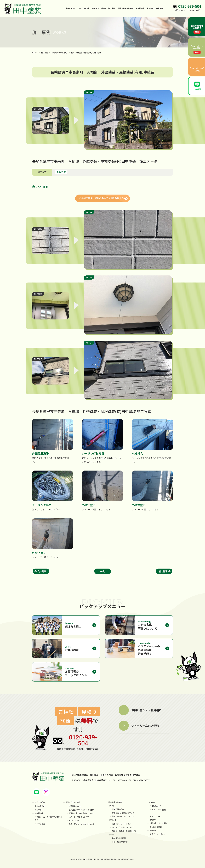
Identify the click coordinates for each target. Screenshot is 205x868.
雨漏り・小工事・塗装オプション (82, 813)
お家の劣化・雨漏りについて (123, 813)
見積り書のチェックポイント (123, 816)
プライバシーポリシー (158, 834)
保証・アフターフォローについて (81, 824)
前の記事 (163, 571)
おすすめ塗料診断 (119, 838)
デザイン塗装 (74, 820)
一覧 (103, 571)
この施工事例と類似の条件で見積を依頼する (101, 198)
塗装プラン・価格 (73, 802)
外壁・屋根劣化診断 (120, 842)
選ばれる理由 (84, 8)
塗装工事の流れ (118, 809)
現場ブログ (156, 806)
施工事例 (112, 8)
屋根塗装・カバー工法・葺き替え (82, 810)
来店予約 (153, 820)
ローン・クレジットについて (123, 827)
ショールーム (155, 816)
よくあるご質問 (156, 827)
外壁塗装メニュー (76, 806)
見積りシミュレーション (121, 824)
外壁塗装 (61, 172)
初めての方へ (71, 8)
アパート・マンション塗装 (79, 817)
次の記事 (42, 571)
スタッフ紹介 (40, 824)
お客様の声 (140, 8)
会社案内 (153, 830)
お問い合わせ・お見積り (159, 823)
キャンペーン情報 (159, 810)
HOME (35, 53)
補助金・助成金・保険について (124, 831)
